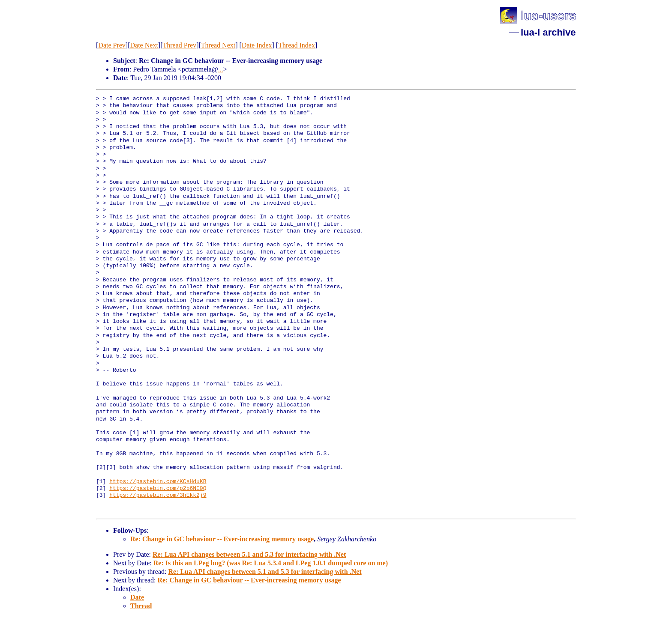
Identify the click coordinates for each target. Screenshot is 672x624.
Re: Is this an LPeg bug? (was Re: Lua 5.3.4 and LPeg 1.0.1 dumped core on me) (271, 563)
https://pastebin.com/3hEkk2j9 (158, 496)
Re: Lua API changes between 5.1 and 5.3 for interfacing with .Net (249, 554)
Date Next (144, 45)
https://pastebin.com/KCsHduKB (158, 482)
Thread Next (218, 45)
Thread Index (297, 45)
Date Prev (112, 45)
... (221, 69)
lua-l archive (548, 32)
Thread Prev (179, 45)
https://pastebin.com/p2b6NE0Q (158, 489)
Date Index (257, 45)
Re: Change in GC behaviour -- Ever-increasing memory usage (222, 539)
